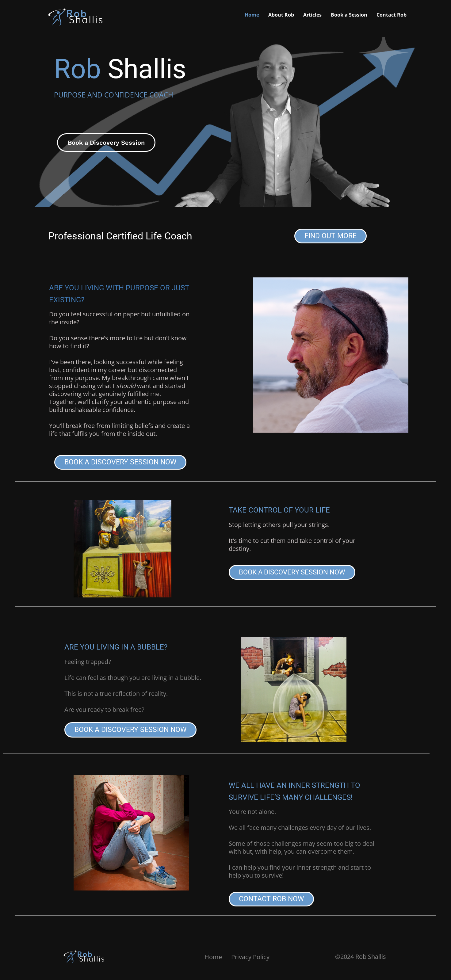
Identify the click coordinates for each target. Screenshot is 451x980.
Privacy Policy (250, 957)
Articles (312, 15)
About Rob (281, 15)
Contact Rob (392, 15)
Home (252, 15)
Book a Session (349, 15)
